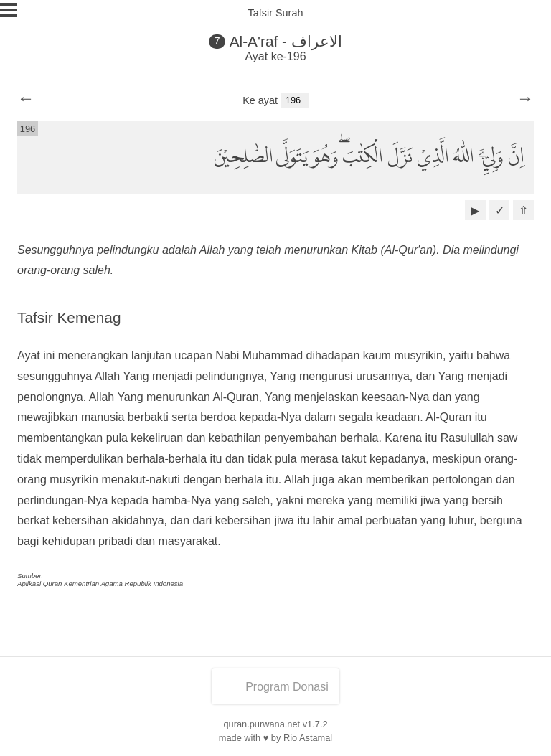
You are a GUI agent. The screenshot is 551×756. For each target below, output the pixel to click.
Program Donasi (275, 687)
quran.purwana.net (262, 724)
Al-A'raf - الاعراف (286, 41)
